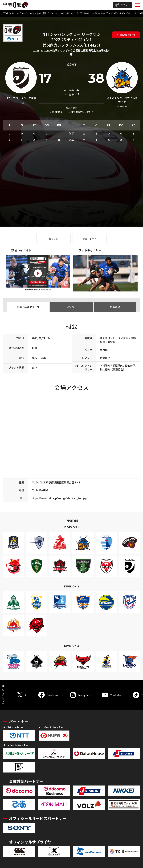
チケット (122, 5)
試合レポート (90, 239)
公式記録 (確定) (126, 35)
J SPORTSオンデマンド (81, 112)
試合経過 (115, 307)
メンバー (72, 307)
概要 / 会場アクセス (28, 307)
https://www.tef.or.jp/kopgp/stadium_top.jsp (59, 498)
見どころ (53, 239)
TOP (6, 13)
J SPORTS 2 (56, 112)
